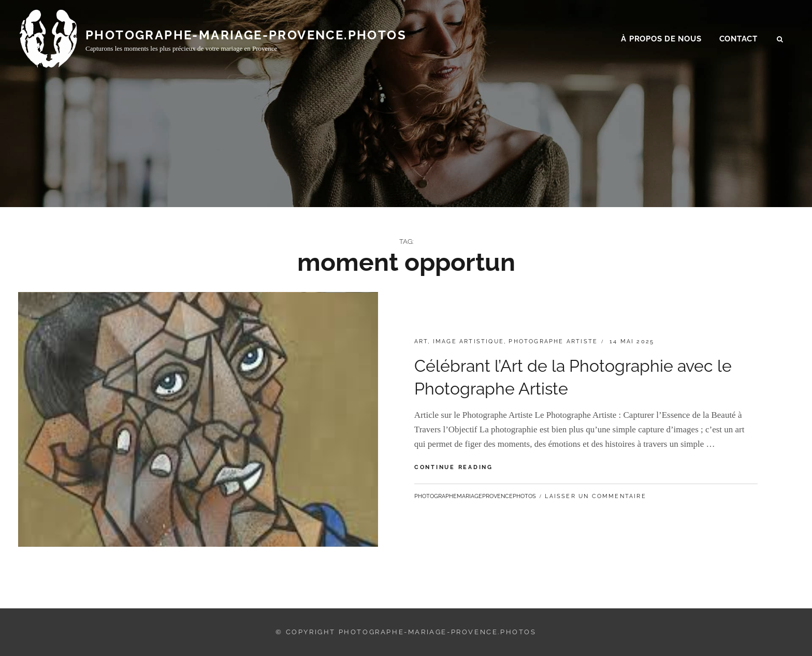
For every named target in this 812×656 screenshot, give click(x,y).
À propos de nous (661, 42)
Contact (738, 42)
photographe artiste (553, 341)
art (421, 341)
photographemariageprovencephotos (475, 496)
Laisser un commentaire (595, 496)
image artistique (468, 341)
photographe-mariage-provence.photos (246, 38)
